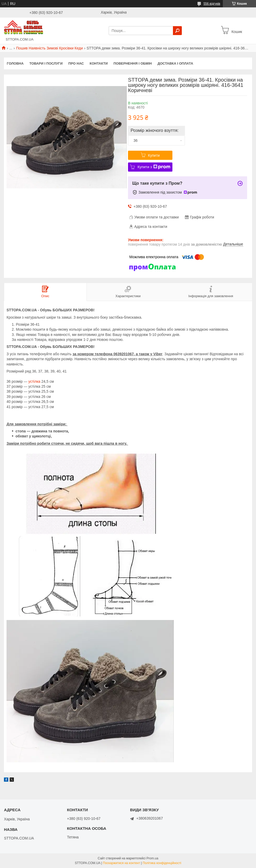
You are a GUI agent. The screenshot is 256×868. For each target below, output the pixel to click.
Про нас (76, 63)
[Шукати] (177, 31)
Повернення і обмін (133, 63)
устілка (34, 381)
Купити (154, 155)
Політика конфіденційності (162, 863)
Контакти (99, 63)
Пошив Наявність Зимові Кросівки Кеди (50, 48)
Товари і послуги (46, 63)
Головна (15, 63)
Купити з (154, 167)
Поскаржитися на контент (121, 863)
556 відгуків (212, 4)
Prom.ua (152, 858)
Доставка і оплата (175, 63)
